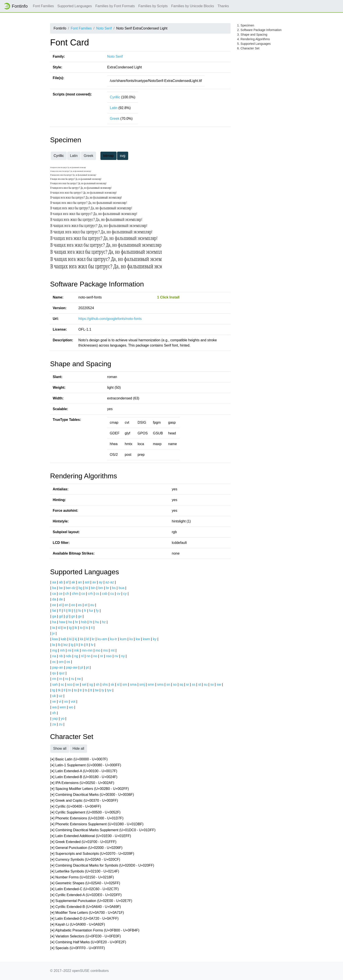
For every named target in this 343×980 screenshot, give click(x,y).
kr (93, 639)
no (95, 656)
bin (93, 588)
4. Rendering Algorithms (253, 39)
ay (101, 582)
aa (54, 582)
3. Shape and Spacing (252, 35)
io (81, 628)
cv (119, 594)
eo (73, 605)
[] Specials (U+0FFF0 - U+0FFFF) (78, 948)
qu (54, 673)
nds (68, 656)
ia (54, 628)
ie (65, 628)
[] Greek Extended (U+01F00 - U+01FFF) (83, 842)
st (199, 684)
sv (212, 684)
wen (63, 707)
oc (54, 662)
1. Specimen (246, 25)
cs (97, 594)
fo (80, 611)
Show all (60, 748)
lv (92, 645)
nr (101, 656)
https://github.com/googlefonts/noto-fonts (110, 319)
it (92, 628)
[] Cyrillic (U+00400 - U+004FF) (76, 807)
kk (82, 639)
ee (54, 605)
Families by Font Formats (115, 6)
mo (98, 650)
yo (62, 719)
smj (142, 684)
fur (91, 611)
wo (71, 707)
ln (82, 645)
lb (59, 645)
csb (105, 594)
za (54, 724)
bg (80, 588)
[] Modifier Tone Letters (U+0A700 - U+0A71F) (87, 913)
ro (67, 679)
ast (87, 582)
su (206, 684)
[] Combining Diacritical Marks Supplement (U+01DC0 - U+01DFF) (103, 830)
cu (112, 594)
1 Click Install (168, 297)
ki (70, 639)
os (68, 662)
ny (123, 656)
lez (66, 645)
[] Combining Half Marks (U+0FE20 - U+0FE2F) (88, 942)
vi (60, 702)
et (86, 605)
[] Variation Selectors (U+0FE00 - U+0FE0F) (86, 936)
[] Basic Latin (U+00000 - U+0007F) (79, 759)
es (80, 605)
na (54, 656)
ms (106, 650)
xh (54, 713)
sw (219, 684)
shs (105, 684)
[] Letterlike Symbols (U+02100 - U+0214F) (85, 872)
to (75, 690)
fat (54, 611)
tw (97, 690)
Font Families (43, 6)
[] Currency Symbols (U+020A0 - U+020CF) (85, 860)
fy (97, 611)
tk (59, 690)
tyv (109, 690)
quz (62, 673)
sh (98, 684)
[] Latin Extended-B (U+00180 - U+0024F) (84, 777)
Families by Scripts (153, 6)
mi (69, 650)
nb (61, 656)
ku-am (102, 639)
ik (76, 628)
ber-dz (71, 588)
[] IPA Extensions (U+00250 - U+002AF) (82, 783)
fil (70, 611)
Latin (114, 108)
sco (70, 684)
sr (188, 684)
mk (76, 650)
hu (97, 622)
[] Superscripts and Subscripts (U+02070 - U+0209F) (92, 854)
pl (82, 667)
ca (54, 594)
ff (60, 611)
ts (86, 690)
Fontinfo (16, 6)
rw (79, 679)
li (77, 645)
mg (55, 650)
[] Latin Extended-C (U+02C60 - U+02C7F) (85, 889)
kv (131, 639)
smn (151, 684)
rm (54, 679)
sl (118, 684)
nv (116, 656)
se (77, 684)
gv (80, 616)
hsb (84, 622)
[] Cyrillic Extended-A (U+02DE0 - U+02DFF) (86, 895)
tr (81, 690)
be (61, 588)
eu (92, 605)
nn (88, 656)
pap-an (58, 667)
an (80, 582)
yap (55, 719)
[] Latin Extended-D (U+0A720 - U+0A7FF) (84, 919)
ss (194, 684)
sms (160, 684)
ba (54, 588)
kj (76, 639)
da (54, 599)
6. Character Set (248, 48)
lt (87, 645)
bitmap (108, 156)
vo (66, 702)
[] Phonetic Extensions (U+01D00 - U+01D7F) (87, 818)
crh (90, 594)
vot (73, 702)
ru (73, 679)
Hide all (78, 748)
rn (61, 679)
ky (155, 639)
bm (101, 588)
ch (67, 594)
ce (61, 594)
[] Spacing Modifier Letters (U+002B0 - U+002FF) (90, 789)
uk (54, 696)
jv (54, 633)
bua (122, 588)
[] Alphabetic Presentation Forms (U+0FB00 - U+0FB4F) (95, 931)
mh (62, 650)
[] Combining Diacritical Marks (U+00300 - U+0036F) (92, 795)
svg (123, 156)
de (61, 599)
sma (133, 684)
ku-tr (114, 639)
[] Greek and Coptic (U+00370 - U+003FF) (84, 801)
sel (84, 684)
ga (54, 616)
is (87, 628)
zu (61, 724)
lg (72, 645)
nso (109, 656)
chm (75, 594)
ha (54, 622)
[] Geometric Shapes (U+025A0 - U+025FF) (85, 883)
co (83, 594)
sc (62, 684)
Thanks (223, 6)
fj (75, 611)
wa (54, 707)
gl (67, 616)
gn (73, 616)
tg (54, 690)
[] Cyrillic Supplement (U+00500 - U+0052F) (85, 813)
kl (88, 639)
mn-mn (87, 650)
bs (114, 588)
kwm (146, 639)
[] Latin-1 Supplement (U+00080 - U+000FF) (86, 765)
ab (61, 582)
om (61, 662)
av (94, 582)
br (108, 588)
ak (73, 582)
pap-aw (72, 667)
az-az (110, 582)
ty (103, 690)
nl (82, 656)
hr (77, 622)
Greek (115, 119)
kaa (55, 639)
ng (76, 656)
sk (112, 684)
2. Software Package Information (259, 30)
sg (91, 684)
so (175, 684)
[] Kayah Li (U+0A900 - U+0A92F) (78, 925)
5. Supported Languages (254, 44)
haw (62, 622)
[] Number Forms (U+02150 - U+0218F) (82, 877)
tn (70, 690)
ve (54, 702)
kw (138, 639)
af (67, 582)
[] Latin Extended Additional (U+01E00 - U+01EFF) (91, 836)
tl (65, 690)
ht (91, 622)
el (60, 605)
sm (125, 684)
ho (70, 622)
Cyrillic (115, 97)
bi (87, 588)
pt (87, 667)
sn (168, 684)
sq (181, 684)
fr (85, 611)
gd (61, 616)
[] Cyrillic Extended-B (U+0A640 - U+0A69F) (86, 907)
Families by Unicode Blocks (193, 6)
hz (104, 622)
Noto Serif (104, 28)
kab (63, 639)
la (54, 645)
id (59, 628)
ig (70, 628)
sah (55, 684)
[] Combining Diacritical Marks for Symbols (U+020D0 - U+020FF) (102, 866)
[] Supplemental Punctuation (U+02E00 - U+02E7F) (91, 901)
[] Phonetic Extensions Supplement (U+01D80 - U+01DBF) (97, 824)
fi (65, 611)
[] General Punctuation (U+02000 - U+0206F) (86, 848)
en (66, 605)
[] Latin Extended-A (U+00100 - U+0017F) (84, 771)
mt (113, 650)
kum (123, 639)
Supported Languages (74, 6)
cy (125, 594)
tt (91, 690)
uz (61, 696)
